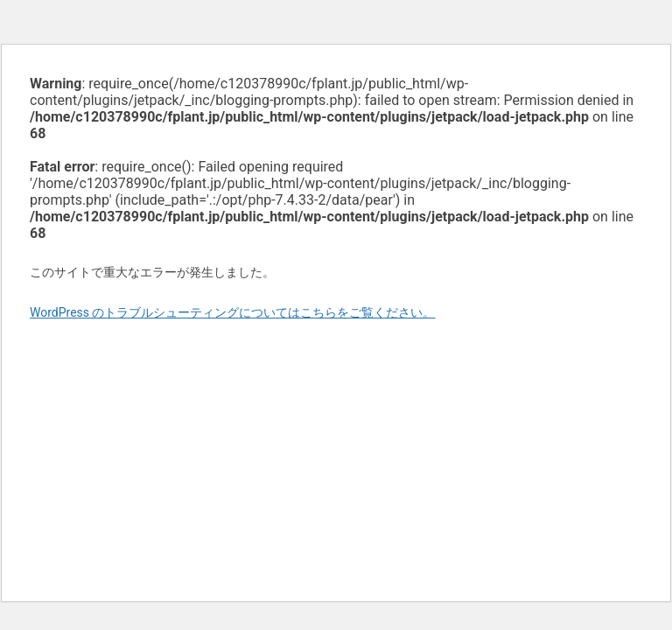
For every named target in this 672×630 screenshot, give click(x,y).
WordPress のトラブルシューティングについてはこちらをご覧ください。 (233, 312)
